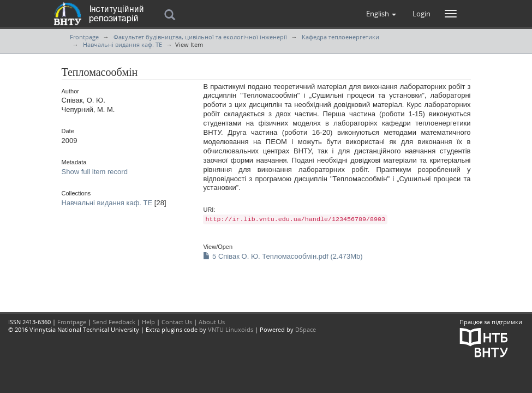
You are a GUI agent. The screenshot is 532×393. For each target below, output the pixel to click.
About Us (212, 322)
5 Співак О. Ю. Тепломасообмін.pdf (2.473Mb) (283, 256)
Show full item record (95, 172)
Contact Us (177, 322)
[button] (381, 14)
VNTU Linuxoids (231, 329)
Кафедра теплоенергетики (340, 37)
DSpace (306, 329)
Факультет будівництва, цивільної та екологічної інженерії (200, 37)
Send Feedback (114, 322)
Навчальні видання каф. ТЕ (122, 44)
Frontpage (84, 37)
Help (148, 322)
